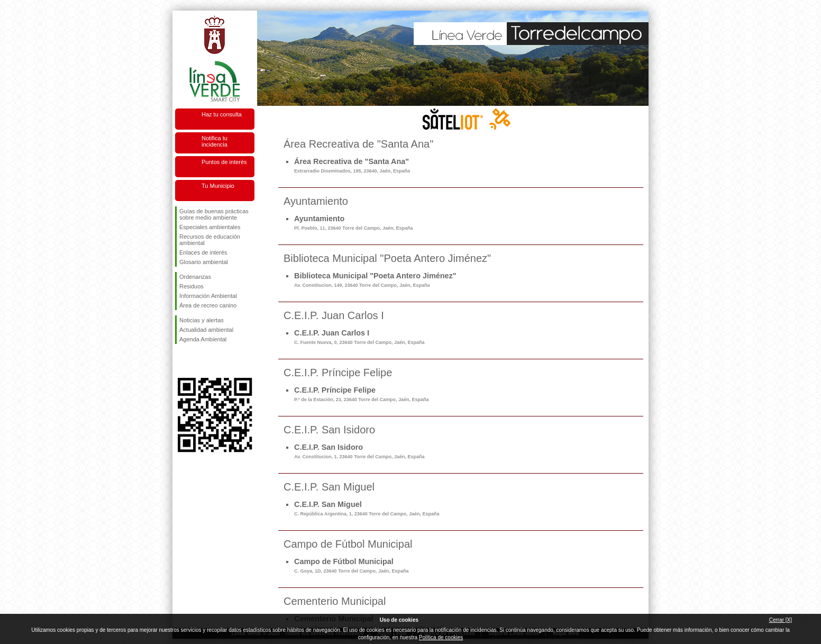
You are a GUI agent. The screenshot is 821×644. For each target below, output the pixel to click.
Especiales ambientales (210, 227)
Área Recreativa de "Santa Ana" (352, 165)
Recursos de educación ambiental (210, 240)
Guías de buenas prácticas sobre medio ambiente (214, 214)
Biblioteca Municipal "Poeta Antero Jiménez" (375, 280)
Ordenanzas (195, 277)
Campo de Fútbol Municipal (351, 565)
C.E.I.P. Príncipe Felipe (362, 394)
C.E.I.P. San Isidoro (359, 451)
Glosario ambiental (204, 262)
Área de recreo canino (208, 305)
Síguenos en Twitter (199, 361)
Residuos (191, 286)
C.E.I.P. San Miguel (367, 508)
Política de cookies (441, 637)
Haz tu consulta (222, 114)
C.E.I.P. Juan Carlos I (359, 337)
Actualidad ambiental (206, 330)
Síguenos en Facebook (181, 361)
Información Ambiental (208, 296)
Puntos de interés (224, 162)
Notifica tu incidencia (215, 141)
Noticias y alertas (202, 320)
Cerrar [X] (781, 620)
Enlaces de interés (203, 252)
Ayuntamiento (353, 223)
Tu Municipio (218, 186)
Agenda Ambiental (203, 339)
